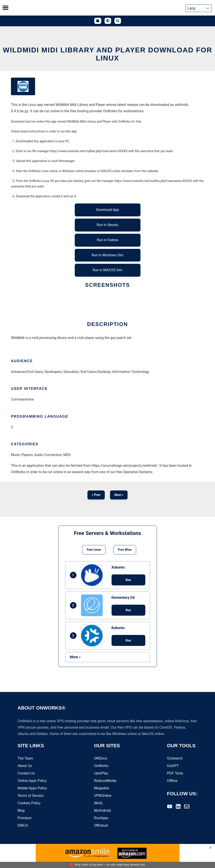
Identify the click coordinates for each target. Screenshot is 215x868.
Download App (108, 210)
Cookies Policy (29, 803)
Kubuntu (118, 628)
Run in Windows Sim (107, 255)
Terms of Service (31, 796)
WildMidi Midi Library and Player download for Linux (107, 54)
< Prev (96, 495)
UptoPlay (101, 773)
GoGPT (173, 766)
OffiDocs (101, 758)
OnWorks (101, 766)
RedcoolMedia (105, 781)
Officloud (101, 826)
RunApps (101, 818)
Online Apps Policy (32, 781)
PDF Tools (175, 773)
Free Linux (94, 550)
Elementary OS (123, 598)
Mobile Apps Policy (32, 788)
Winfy (98, 803)
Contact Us (26, 773)
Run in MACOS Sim (107, 270)
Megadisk (101, 788)
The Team (25, 758)
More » (75, 657)
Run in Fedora (107, 240)
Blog (21, 811)
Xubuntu (118, 567)
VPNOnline (103, 796)
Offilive (172, 781)
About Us (25, 766)
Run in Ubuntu (107, 225)
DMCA (23, 826)
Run (128, 580)
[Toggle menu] (5, 8)
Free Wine (125, 550)
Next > (119, 495)
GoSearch (175, 758)
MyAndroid (102, 811)
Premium (25, 818)
